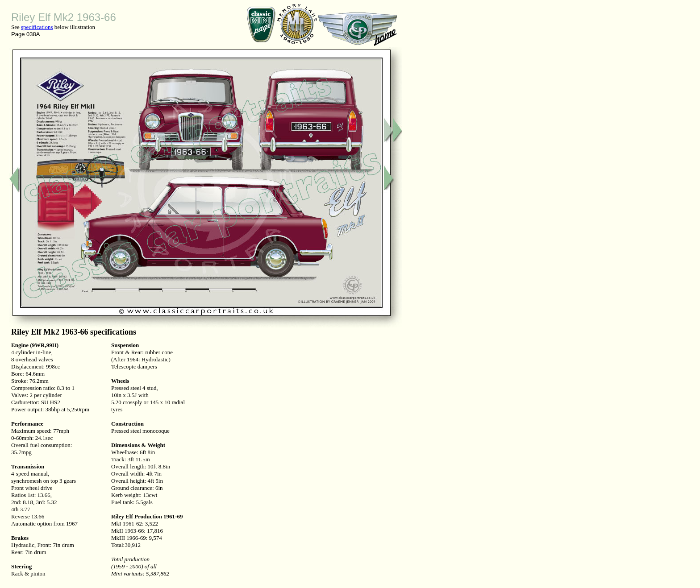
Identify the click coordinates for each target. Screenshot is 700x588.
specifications (37, 27)
